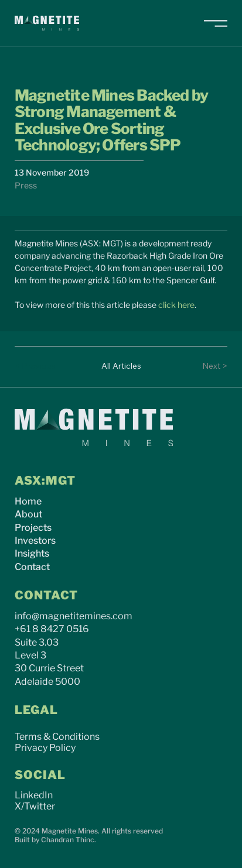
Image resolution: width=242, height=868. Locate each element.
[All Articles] (121, 366)
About (28, 514)
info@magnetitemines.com (74, 616)
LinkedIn (34, 795)
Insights (32, 553)
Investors (35, 541)
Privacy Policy (45, 748)
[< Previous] (38, 366)
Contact (32, 567)
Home (28, 501)
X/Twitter (35, 806)
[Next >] (204, 366)
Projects (33, 528)
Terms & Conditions (57, 737)
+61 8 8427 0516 (52, 629)
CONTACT (46, 595)
